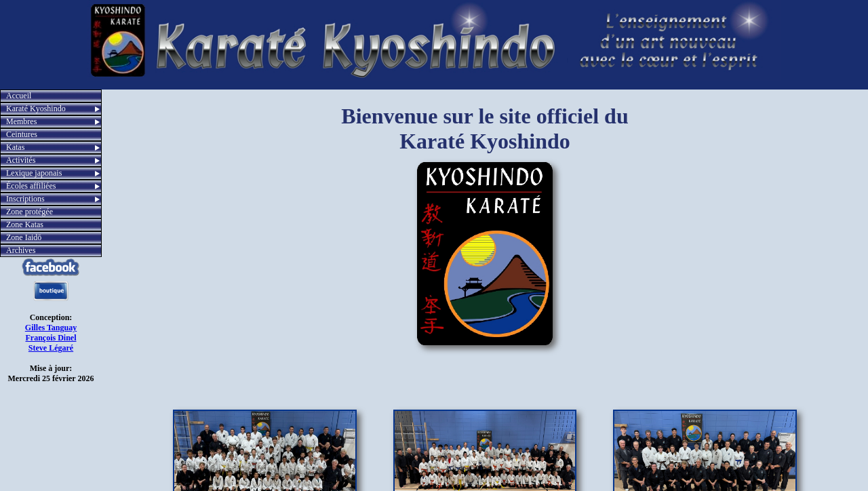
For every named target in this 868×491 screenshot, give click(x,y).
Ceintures (22, 134)
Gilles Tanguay (51, 328)
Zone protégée (29, 212)
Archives (21, 250)
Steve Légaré (51, 348)
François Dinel (51, 338)
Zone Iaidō (24, 237)
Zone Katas (25, 224)
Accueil (19, 96)
